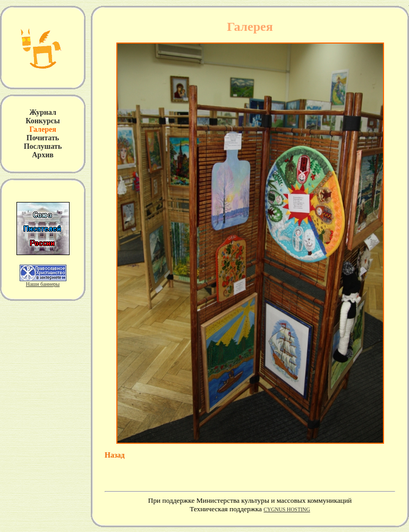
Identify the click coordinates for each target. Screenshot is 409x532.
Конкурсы (42, 121)
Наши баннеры (43, 284)
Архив (43, 155)
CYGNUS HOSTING (287, 509)
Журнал (43, 112)
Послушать (43, 146)
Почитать (43, 138)
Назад (115, 455)
